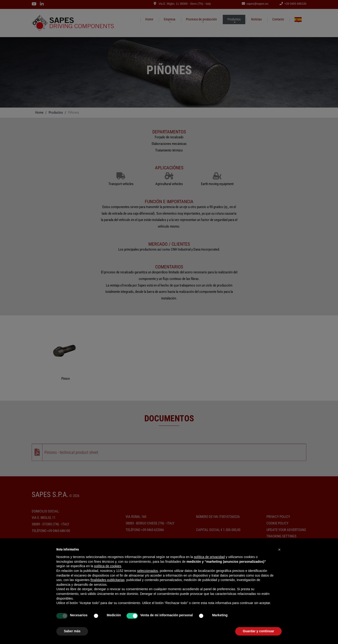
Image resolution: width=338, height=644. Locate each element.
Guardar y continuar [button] (258, 631)
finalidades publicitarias (108, 580)
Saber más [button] (72, 631)
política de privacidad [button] (209, 557)
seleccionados (148, 571)
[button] (279, 550)
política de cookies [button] (108, 566)
